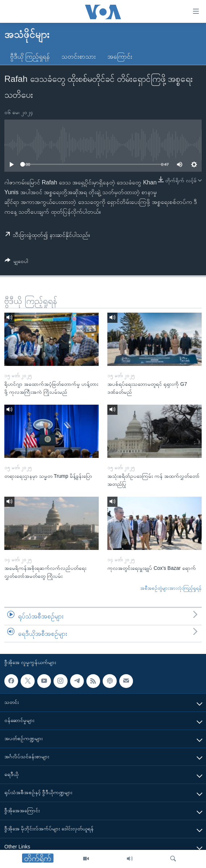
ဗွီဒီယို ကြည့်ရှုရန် (30, 57)
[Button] (16, 262)
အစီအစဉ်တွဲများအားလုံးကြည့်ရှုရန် (171, 588)
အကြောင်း (120, 57)
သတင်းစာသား (79, 57)
